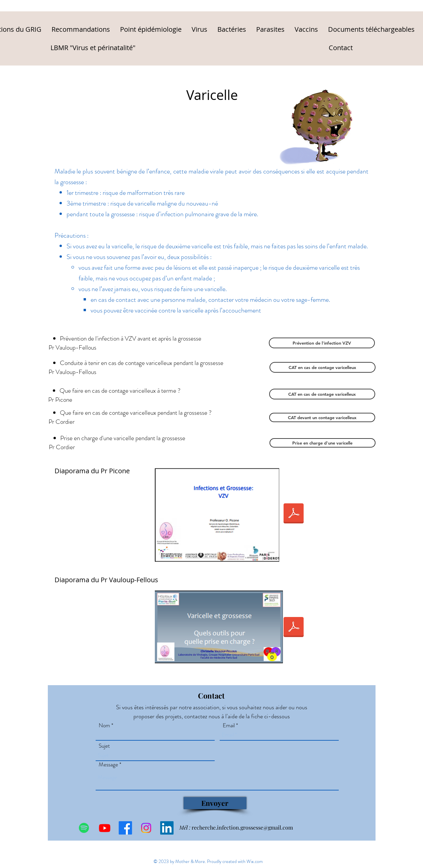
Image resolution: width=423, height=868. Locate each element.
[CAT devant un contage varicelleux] (322, 417)
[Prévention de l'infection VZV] (322, 343)
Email (229, 725)
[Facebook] (125, 828)
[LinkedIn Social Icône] (167, 828)
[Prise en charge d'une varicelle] (323, 443)
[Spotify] (84, 828)
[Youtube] (105, 828)
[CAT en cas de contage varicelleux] (323, 367)
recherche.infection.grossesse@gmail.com (242, 827)
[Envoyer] (215, 803)
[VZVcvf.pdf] (294, 628)
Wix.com (255, 861)
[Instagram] (146, 828)
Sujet (104, 746)
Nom (104, 725)
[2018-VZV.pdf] (294, 514)
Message (108, 765)
